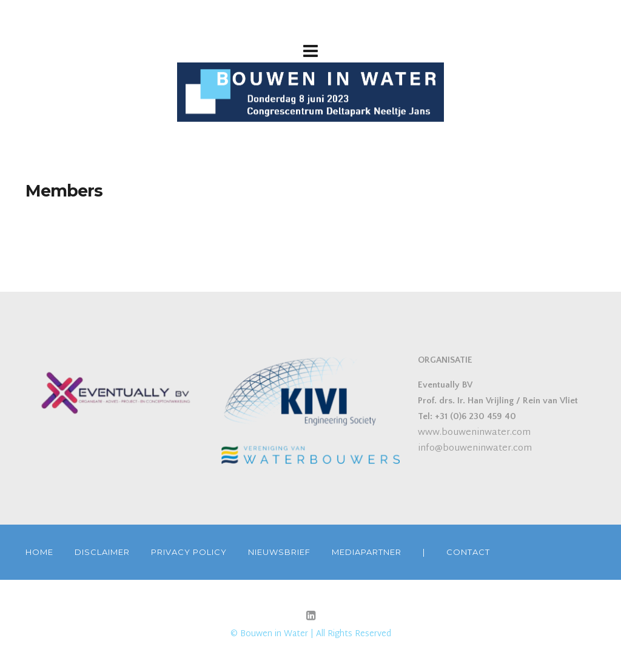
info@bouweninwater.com (475, 449)
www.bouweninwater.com (474, 433)
